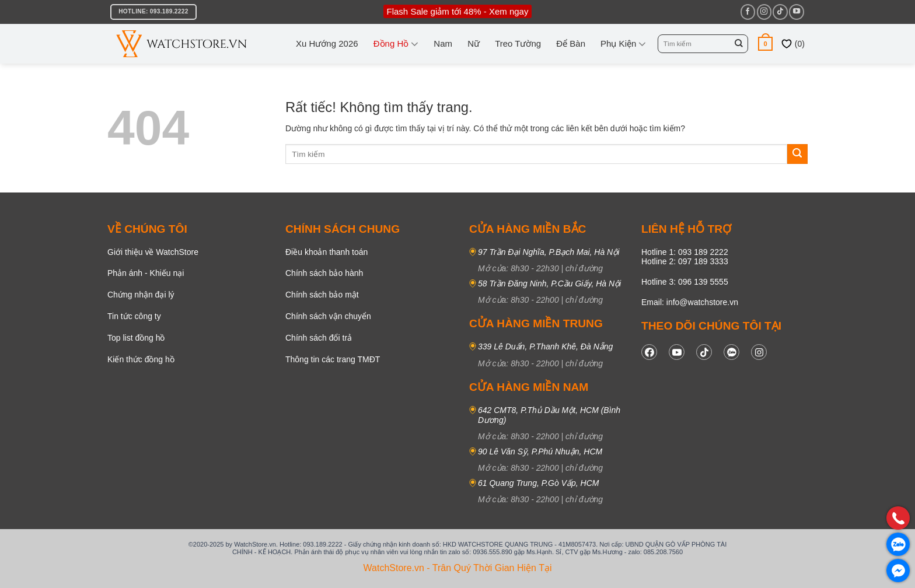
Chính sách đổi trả (319, 338)
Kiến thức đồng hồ (141, 359)
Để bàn (571, 43)
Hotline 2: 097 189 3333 (685, 261)
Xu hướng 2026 (327, 43)
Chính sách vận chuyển (328, 316)
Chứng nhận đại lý (141, 295)
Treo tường (518, 43)
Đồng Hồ (396, 44)
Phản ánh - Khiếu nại (146, 273)
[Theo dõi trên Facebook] (748, 12)
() (793, 44)
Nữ (474, 43)
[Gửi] (739, 44)
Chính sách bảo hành (324, 273)
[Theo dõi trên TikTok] (780, 12)
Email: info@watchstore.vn (690, 302)
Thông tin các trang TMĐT (333, 359)
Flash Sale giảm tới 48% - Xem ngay (458, 11)
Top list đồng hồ (136, 338)
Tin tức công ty (134, 316)
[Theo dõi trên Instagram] (764, 12)
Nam (443, 43)
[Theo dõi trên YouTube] (796, 12)
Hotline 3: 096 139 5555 (685, 282)
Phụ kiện (623, 44)
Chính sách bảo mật (322, 295)
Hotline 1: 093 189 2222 (685, 252)
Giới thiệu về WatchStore (153, 252)
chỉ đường (584, 268)
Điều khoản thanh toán (326, 252)
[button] (765, 43)
